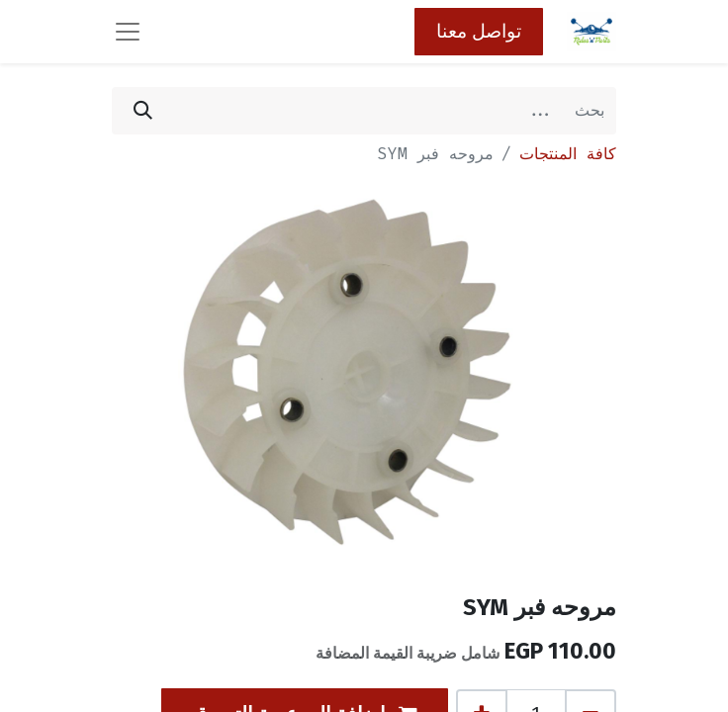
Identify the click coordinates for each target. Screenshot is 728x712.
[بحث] (143, 111)
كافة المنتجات (568, 154)
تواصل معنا (479, 31)
